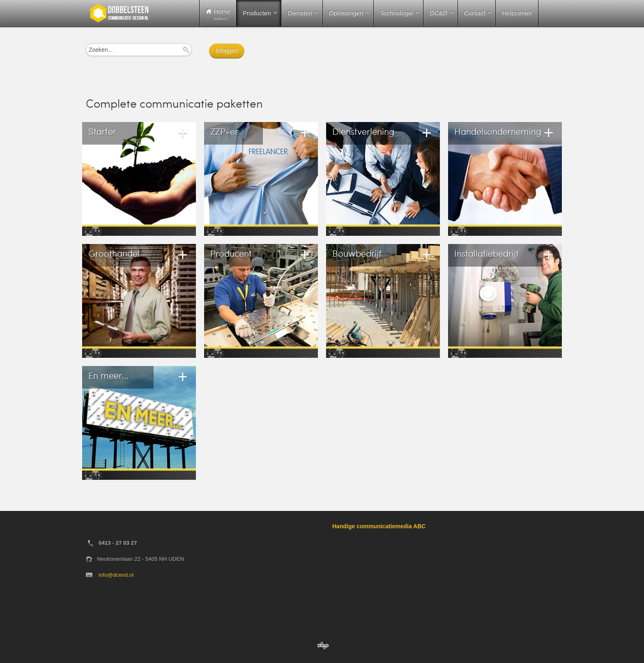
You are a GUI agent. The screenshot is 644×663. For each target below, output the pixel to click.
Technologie (396, 13)
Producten (257, 13)
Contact (475, 13)
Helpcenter (517, 13)
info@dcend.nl (116, 575)
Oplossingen (346, 13)
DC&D (438, 13)
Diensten (300, 13)
